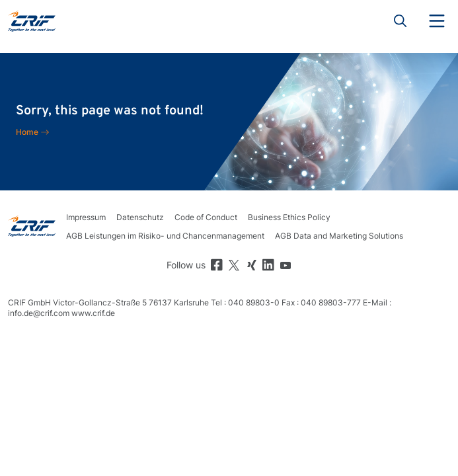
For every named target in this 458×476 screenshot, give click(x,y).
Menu (437, 21)
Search (401, 21)
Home (27, 132)
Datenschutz (140, 217)
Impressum (86, 217)
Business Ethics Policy (289, 217)
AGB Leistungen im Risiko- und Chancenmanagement (165, 236)
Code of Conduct (206, 217)
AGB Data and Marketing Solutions (339, 236)
